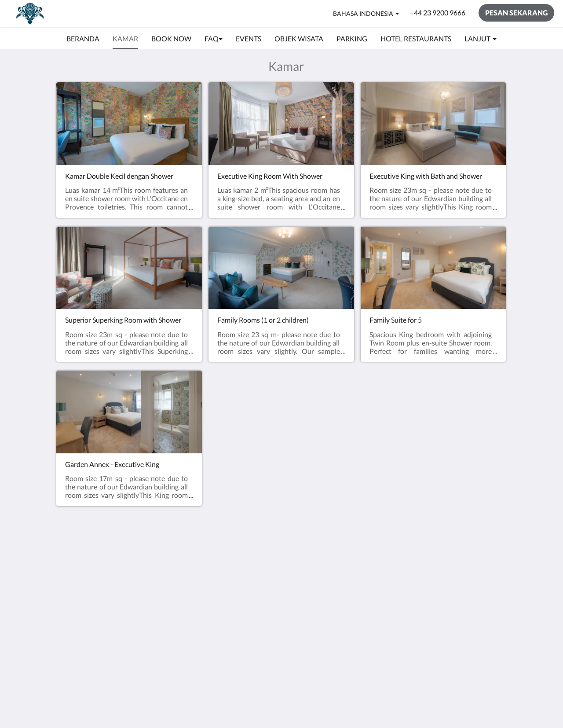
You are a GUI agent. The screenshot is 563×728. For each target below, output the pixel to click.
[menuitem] (83, 39)
